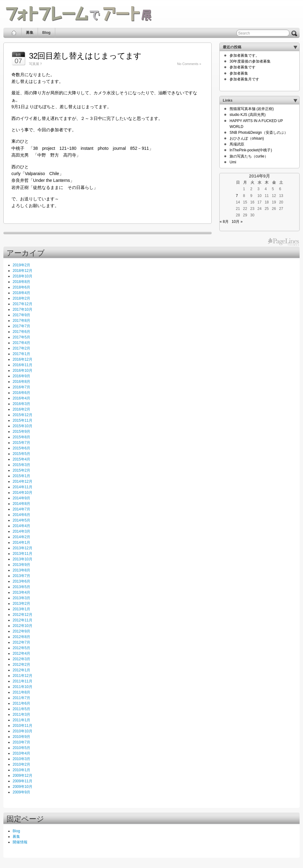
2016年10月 (23, 371)
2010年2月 (21, 764)
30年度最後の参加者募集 (250, 61)
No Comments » (189, 64)
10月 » (237, 222)
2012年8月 (21, 637)
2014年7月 (21, 509)
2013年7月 (21, 576)
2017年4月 (21, 343)
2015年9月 (21, 432)
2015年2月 (21, 470)
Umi (233, 162)
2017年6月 (21, 332)
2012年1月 (21, 670)
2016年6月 (21, 393)
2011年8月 (21, 692)
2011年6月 (21, 703)
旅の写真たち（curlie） (249, 156)
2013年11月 (23, 554)
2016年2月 (21, 409)
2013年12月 (23, 548)
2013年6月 (21, 581)
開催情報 (20, 842)
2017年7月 (21, 326)
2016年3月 (21, 404)
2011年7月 (21, 698)
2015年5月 (21, 454)
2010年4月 (21, 753)
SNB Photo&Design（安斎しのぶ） (259, 133)
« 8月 (224, 222)
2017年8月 (21, 321)
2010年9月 (21, 737)
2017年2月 (21, 348)
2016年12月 (23, 359)
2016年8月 (21, 382)
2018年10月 (23, 276)
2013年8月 (21, 570)
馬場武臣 (237, 144)
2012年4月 (21, 653)
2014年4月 (21, 526)
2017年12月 (23, 304)
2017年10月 (23, 309)
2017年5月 (21, 337)
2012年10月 (23, 626)
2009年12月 (23, 776)
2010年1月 (21, 770)
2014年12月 (23, 481)
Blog (46, 33)
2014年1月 (21, 542)
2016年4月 (21, 398)
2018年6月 (21, 287)
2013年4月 (21, 592)
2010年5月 (21, 748)
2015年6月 (21, 448)
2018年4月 (21, 293)
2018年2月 (21, 298)
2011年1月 (21, 720)
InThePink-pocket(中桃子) (251, 150)
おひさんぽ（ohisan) (247, 138)
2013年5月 (21, 587)
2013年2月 (21, 604)
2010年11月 (23, 726)
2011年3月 (21, 714)
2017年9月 (21, 315)
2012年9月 (21, 631)
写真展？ (36, 64)
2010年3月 (21, 759)
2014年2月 (21, 537)
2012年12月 (23, 615)
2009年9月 (21, 792)
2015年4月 (21, 459)
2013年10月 (23, 559)
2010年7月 (21, 742)
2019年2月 (21, 265)
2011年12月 (23, 676)
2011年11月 (23, 681)
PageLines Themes (283, 242)
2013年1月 (21, 609)
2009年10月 (23, 787)
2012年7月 (21, 642)
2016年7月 (21, 387)
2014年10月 (23, 493)
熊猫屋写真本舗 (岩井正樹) (252, 109)
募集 (30, 33)
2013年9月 (21, 565)
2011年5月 (21, 709)
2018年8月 (21, 282)
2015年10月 (23, 426)
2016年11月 (23, 365)
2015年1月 (21, 476)
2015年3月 (21, 465)
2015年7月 (21, 443)
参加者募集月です (244, 79)
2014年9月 (21, 498)
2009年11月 (23, 781)
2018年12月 (23, 271)
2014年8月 (21, 504)
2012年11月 (23, 620)
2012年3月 (21, 659)
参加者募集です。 (244, 55)
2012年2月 (21, 665)
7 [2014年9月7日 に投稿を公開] (237, 196)
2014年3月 (21, 531)
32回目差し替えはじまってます (85, 56)
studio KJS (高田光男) (248, 115)
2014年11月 (23, 487)
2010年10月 (23, 731)
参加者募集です (243, 67)
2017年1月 (21, 354)
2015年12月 (23, 415)
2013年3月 (21, 598)
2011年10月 (23, 687)
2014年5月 (21, 520)
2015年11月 (23, 420)
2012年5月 (21, 648)
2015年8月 (21, 437)
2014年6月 (21, 515)
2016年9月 (21, 376)
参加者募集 (239, 73)
